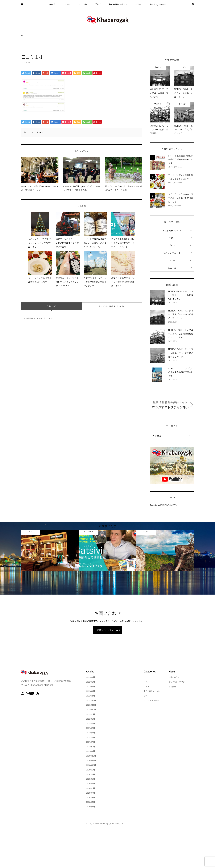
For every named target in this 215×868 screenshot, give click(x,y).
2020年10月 (91, 765)
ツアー (138, 4)
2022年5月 (90, 682)
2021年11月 (91, 705)
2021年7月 (90, 723)
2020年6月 (90, 783)
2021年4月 (90, 737)
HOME (52, 4)
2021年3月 (90, 742)
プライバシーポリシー (178, 682)
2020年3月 (90, 797)
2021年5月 (90, 733)
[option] (50, 550)
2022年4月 (90, 686)
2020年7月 (90, 779)
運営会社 (172, 686)
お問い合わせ (174, 677)
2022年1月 (90, 696)
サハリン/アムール (158, 4)
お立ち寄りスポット (118, 4)
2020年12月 (91, 756)
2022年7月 (90, 677)
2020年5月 (90, 788)
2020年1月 (90, 807)
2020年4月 (90, 793)
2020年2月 (90, 802)
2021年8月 (90, 719)
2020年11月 (91, 760)
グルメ (98, 4)
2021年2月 (90, 747)
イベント (83, 4)
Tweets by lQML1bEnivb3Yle (164, 505)
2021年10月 (91, 709)
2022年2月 (90, 691)
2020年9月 (90, 770)
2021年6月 (90, 728)
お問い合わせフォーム (108, 630)
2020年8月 (90, 774)
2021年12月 (91, 700)
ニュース (67, 4)
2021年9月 (90, 714)
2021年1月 (90, 751)
